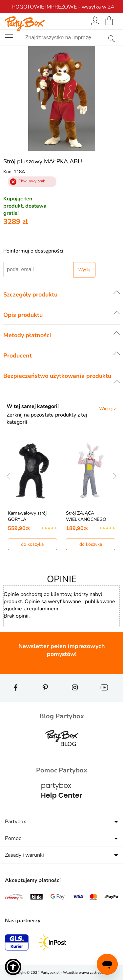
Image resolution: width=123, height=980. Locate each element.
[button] (13, 967)
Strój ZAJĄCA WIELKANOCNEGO (86, 516)
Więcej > (108, 408)
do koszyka (32, 544)
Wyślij (84, 270)
